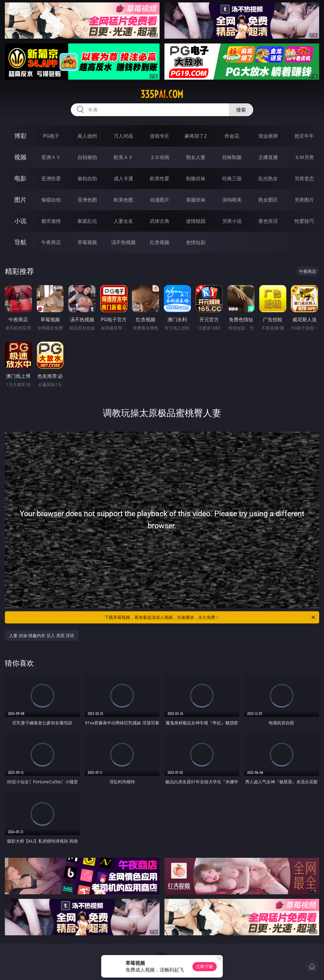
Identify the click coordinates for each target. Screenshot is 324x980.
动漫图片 (160, 200)
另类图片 (304, 200)
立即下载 (205, 966)
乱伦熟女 (268, 178)
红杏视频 (160, 242)
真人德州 (87, 136)
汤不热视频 (123, 242)
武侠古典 (160, 221)
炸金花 (232, 136)
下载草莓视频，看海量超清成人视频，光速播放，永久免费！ (210, 617)
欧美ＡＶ (123, 157)
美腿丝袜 (196, 200)
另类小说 (232, 221)
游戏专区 (160, 136)
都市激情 (51, 221)
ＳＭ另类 (304, 157)
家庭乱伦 (87, 221)
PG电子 (51, 136)
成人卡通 (123, 178)
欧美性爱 (160, 178)
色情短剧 (196, 242)
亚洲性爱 (51, 178)
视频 (20, 157)
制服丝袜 (196, 178)
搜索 (241, 110)
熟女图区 (268, 200)
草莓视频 (87, 242)
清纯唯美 (232, 200)
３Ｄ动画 (160, 157)
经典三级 (232, 178)
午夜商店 (51, 242)
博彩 (20, 136)
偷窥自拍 (51, 200)
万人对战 (123, 136)
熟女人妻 (196, 157)
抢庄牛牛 (304, 136)
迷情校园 (196, 221)
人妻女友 (123, 221)
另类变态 (304, 178)
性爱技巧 (304, 221)
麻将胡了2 (196, 136)
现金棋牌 (268, 136)
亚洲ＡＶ (51, 157)
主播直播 (268, 157)
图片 (20, 200)
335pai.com (162, 94)
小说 (20, 221)
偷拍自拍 (87, 178)
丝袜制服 (232, 157)
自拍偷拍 (87, 157)
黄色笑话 (268, 221)
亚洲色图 (87, 200)
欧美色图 (123, 200)
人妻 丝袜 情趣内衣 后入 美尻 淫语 (42, 635)
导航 (20, 242)
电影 (20, 178)
